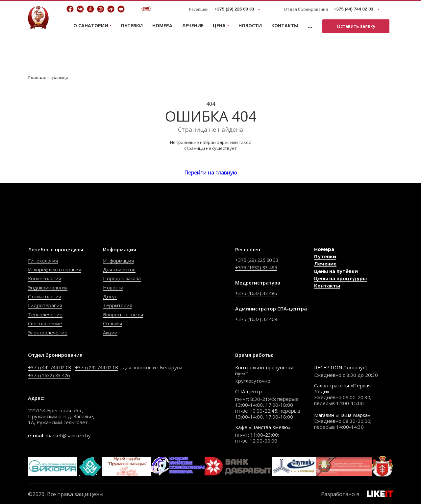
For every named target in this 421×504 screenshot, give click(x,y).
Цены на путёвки (336, 271)
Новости (250, 25)
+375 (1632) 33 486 (258, 293)
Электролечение (48, 333)
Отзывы (112, 324)
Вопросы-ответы (123, 315)
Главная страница (49, 77)
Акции (110, 333)
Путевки (132, 25)
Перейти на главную (211, 173)
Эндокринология (48, 288)
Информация (118, 261)
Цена (219, 26)
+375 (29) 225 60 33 (259, 260)
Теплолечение (45, 315)
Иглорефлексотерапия (55, 270)
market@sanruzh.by (68, 434)
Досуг (110, 297)
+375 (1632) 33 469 (258, 319)
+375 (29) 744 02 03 (102, 367)
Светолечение (45, 324)
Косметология (45, 279)
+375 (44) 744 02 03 (51, 367)
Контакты (285, 25)
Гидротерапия (45, 306)
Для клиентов (119, 270)
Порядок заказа (122, 279)
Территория (118, 306)
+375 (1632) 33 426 (51, 374)
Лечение (193, 25)
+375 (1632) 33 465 (258, 268)
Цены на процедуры (340, 279)
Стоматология (45, 297)
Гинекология (43, 261)
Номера (162, 25)
